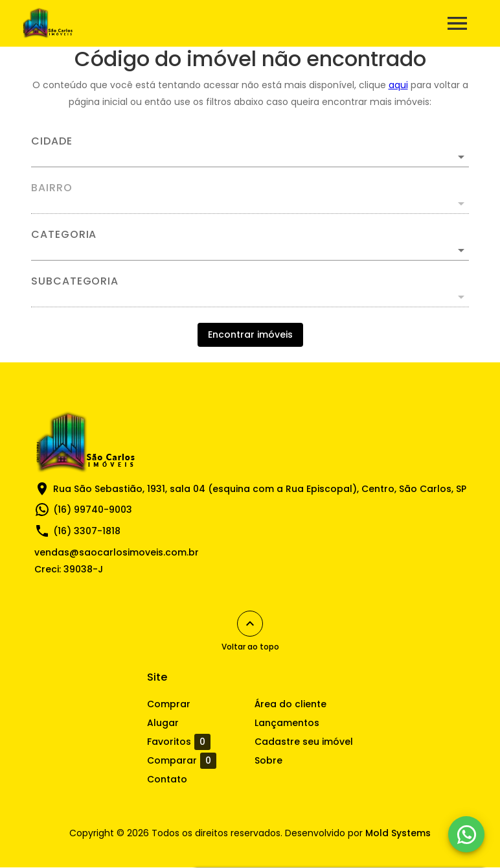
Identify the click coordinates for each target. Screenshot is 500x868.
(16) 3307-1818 (87, 531)
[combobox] (250, 152)
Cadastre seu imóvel (304, 742)
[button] (250, 250)
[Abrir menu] (457, 23)
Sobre (268, 760)
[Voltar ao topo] (250, 624)
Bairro (52, 188)
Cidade (52, 141)
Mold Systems (398, 833)
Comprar (169, 704)
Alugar (163, 723)
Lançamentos (287, 723)
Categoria (64, 235)
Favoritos (179, 742)
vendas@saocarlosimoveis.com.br (117, 552)
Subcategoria (75, 281)
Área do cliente (290, 704)
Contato (167, 779)
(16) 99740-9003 (93, 510)
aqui (398, 85)
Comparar (182, 760)
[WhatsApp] (466, 834)
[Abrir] (461, 157)
